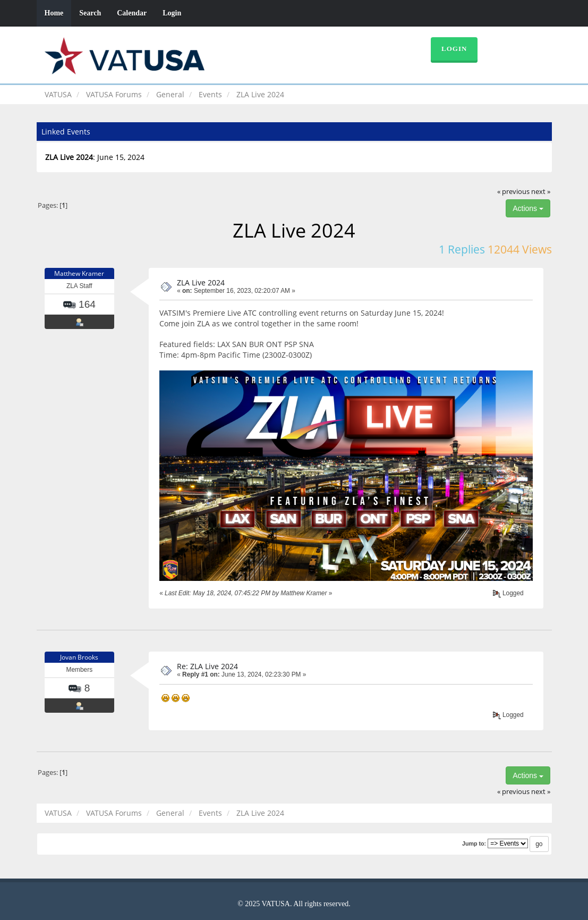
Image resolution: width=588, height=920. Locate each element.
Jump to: (474, 843)
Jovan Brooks (79, 657)
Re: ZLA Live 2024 (207, 666)
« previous (513, 192)
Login (172, 13)
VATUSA (58, 94)
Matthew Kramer (79, 273)
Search (90, 13)
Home (54, 13)
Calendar (132, 13)
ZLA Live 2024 (201, 282)
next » (541, 192)
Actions (528, 208)
